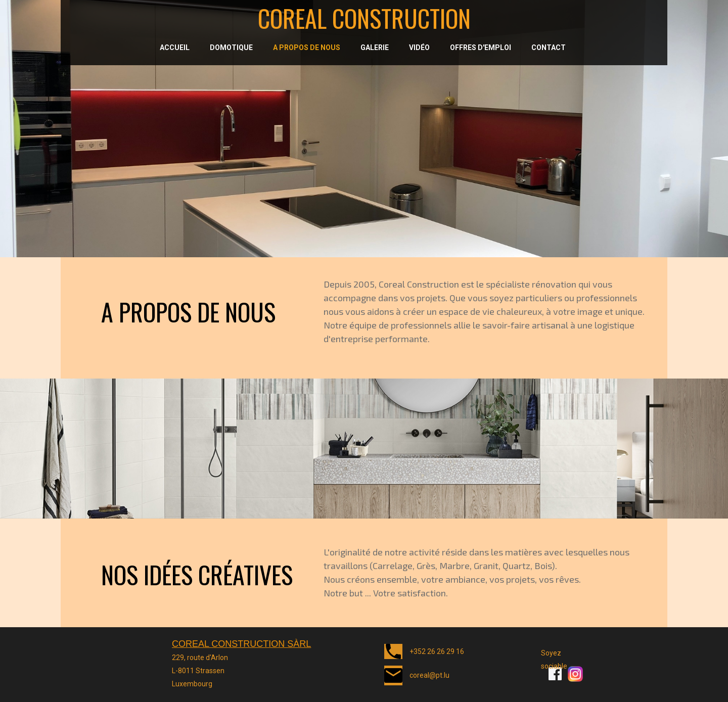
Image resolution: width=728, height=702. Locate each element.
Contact (549, 48)
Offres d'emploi (481, 48)
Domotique (231, 48)
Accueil (175, 48)
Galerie (375, 48)
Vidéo (419, 48)
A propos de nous (307, 48)
